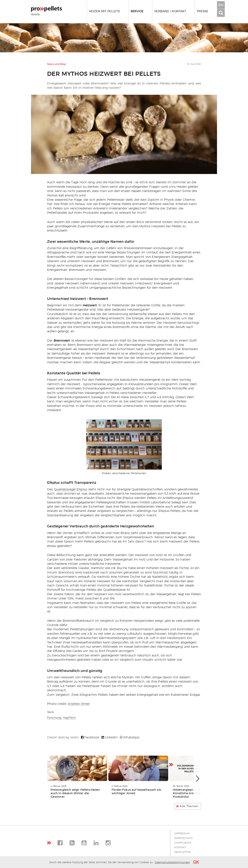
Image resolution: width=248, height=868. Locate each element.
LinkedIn (109, 737)
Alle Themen (189, 806)
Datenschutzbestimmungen (172, 862)
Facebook (90, 737)
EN (221, 5)
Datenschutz (183, 838)
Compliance (183, 843)
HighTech (69, 718)
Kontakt (180, 848)
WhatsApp (130, 737)
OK (196, 862)
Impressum (182, 834)
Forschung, (54, 718)
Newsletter (182, 852)
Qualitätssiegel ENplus (71, 489)
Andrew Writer (79, 704)
